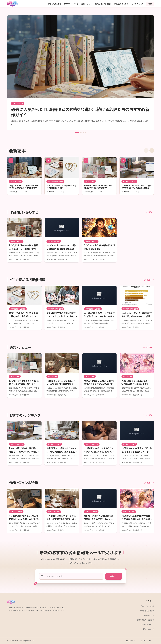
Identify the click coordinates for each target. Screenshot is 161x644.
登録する (114, 576)
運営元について (130, 641)
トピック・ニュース (137, 4)
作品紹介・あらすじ (121, 4)
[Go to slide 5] (86, 133)
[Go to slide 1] (77, 133)
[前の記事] (146, 150)
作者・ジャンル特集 (55, 4)
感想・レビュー (86, 4)
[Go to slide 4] (84, 133)
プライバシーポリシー (148, 641)
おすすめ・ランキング (71, 4)
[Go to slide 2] (80, 133)
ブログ (150, 4)
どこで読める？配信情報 (103, 4)
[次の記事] (152, 150)
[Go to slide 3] (82, 133)
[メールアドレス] (71, 576)
